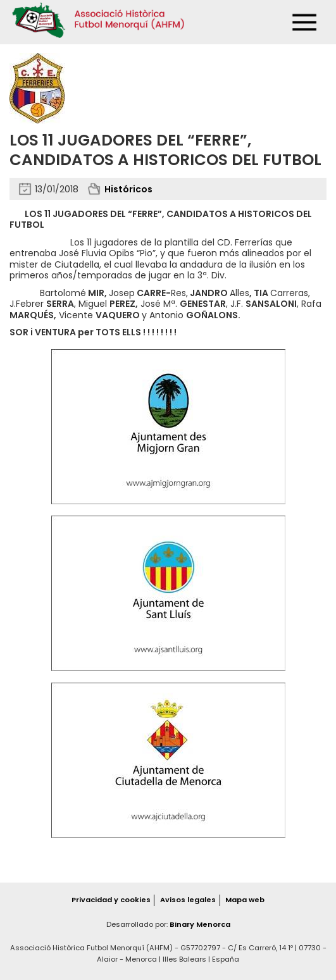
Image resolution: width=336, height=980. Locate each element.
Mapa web (245, 900)
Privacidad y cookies (111, 900)
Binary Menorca (200, 924)
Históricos (128, 189)
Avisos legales (188, 900)
